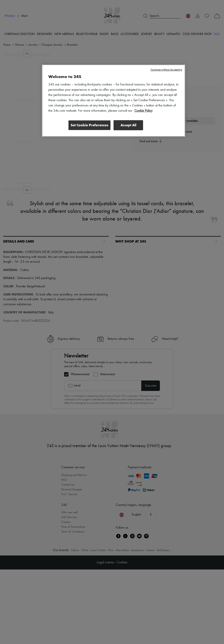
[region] (113, 101)
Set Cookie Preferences (89, 125)
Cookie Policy (143, 111)
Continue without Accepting (166, 70)
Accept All (128, 125)
